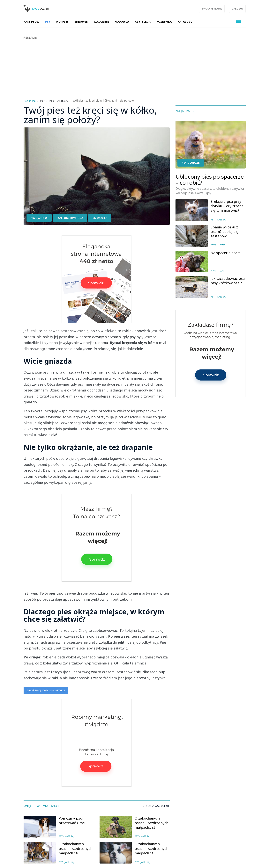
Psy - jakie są (39, 218)
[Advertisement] (140, 68)
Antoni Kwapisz (70, 218)
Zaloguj (237, 9)
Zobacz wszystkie (156, 806)
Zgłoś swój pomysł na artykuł (46, 690)
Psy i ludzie (191, 163)
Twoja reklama (212, 9)
